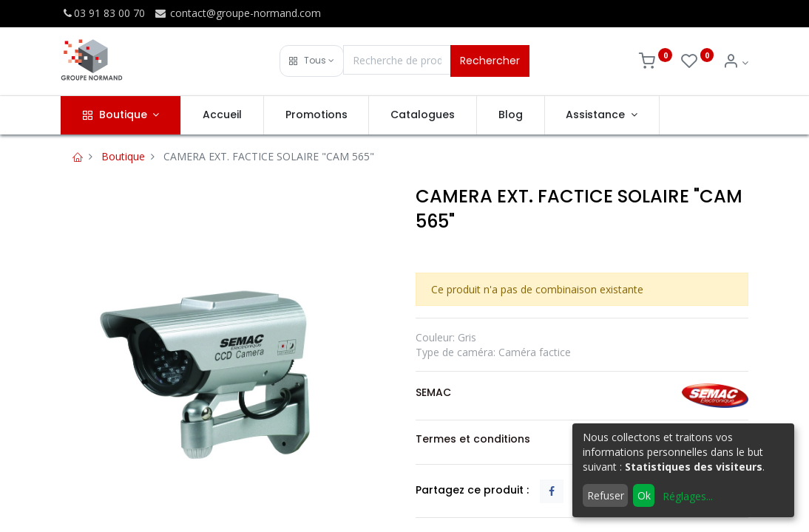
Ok (644, 495)
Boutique (123, 156)
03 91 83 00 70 (103, 13)
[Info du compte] (735, 62)
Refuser (606, 495)
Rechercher (490, 61)
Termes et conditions (473, 439)
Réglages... (688, 496)
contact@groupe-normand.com (237, 13)
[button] (312, 61)
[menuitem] (222, 115)
